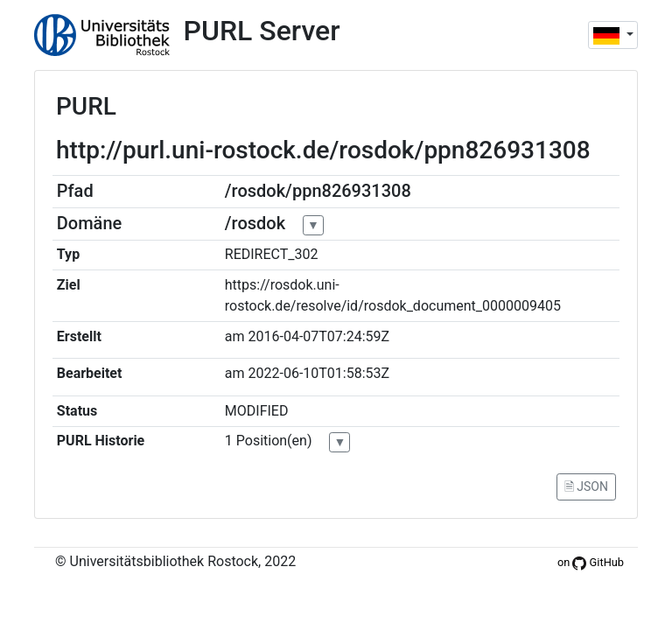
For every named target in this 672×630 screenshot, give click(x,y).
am (235, 336)
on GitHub (591, 562)
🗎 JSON (586, 486)
